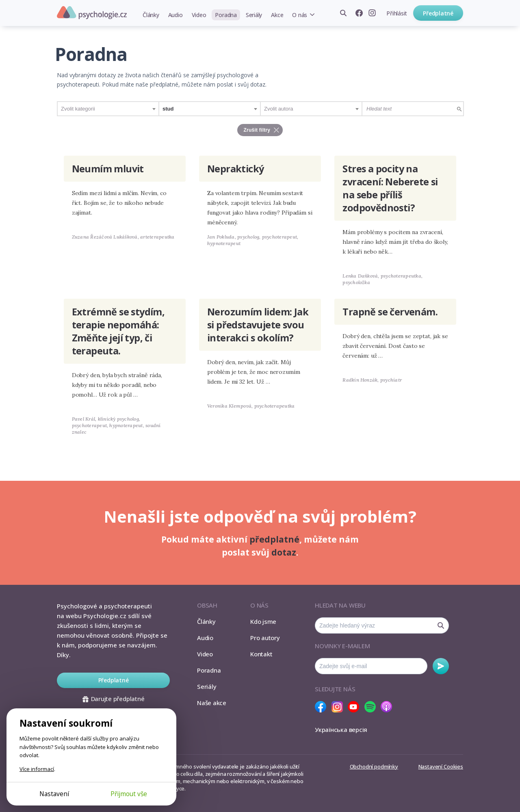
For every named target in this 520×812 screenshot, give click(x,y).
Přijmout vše (129, 794)
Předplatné (438, 13)
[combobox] (108, 109)
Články (151, 15)
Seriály (254, 15)
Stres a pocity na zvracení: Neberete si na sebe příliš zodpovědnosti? (390, 188)
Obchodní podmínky (374, 766)
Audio (175, 15)
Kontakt (261, 654)
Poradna (226, 15)
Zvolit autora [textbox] (279, 109)
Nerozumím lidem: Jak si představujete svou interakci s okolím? (258, 325)
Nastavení (54, 794)
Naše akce (212, 703)
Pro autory (265, 638)
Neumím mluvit (108, 169)
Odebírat (441, 666)
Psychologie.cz (92, 13)
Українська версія (341, 729)
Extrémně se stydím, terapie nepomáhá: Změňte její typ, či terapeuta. (118, 331)
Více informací (37, 769)
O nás (300, 15)
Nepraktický (235, 169)
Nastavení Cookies (441, 766)
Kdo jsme (263, 621)
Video (199, 15)
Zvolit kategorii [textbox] (78, 109)
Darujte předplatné (114, 699)
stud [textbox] (168, 109)
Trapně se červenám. (390, 312)
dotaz (284, 552)
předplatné (274, 539)
